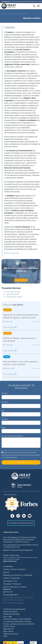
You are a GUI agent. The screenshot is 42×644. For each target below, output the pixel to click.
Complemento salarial (14, 297)
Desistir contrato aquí (11, 555)
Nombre (5, 393)
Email (3, 428)
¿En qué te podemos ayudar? (12, 436)
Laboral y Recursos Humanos (14, 569)
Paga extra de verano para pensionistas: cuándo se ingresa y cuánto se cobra (21, 316)
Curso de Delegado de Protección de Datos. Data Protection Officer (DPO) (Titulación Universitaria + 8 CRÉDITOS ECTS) (20, 540)
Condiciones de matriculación (14, 609)
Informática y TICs (10, 581)
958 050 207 (8, 592)
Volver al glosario (12, 253)
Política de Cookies (10, 612)
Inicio (3, 14)
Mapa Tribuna (8, 631)
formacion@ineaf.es (11, 595)
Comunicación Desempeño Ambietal (17, 622)
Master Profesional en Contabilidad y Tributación (21, 270)
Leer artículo (10, 327)
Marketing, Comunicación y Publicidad (17, 575)
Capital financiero (12, 294)
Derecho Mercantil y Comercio (15, 587)
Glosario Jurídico (13, 14)
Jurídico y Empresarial (11, 578)
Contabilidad (8, 566)
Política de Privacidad (11, 614)
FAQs (5, 636)
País (3, 411)
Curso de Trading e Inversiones (20, 1)
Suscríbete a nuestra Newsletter (21, 523)
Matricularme (21, 280)
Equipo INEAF (10, 368)
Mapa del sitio (8, 629)
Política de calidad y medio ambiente (17, 619)
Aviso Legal (8, 617)
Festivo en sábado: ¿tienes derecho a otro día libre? (20, 340)
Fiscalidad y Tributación (12, 584)
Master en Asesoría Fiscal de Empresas (18, 550)
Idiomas (6, 572)
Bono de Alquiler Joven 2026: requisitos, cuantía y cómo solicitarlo (20, 363)
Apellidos (5, 402)
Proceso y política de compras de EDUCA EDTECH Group (19, 625)
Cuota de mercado (13, 292)
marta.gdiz (9, 322)
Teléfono (5, 419)
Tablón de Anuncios (11, 634)
